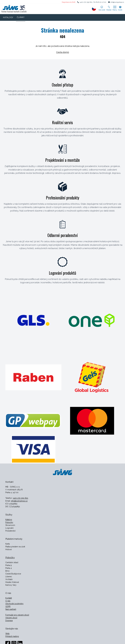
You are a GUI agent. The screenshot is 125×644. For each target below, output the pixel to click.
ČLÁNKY (21, 17)
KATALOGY (8, 17)
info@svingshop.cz (117, 2)
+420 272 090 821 (86, 2)
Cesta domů (63, 52)
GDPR (8, 606)
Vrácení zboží (11, 618)
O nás (8, 601)
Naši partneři (11, 609)
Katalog (9, 520)
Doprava (9, 621)
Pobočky (9, 522)
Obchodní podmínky (14, 604)
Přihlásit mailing (12, 636)
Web (7, 634)
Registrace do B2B (69, 2)
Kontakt (9, 598)
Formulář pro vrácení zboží (17, 615)
